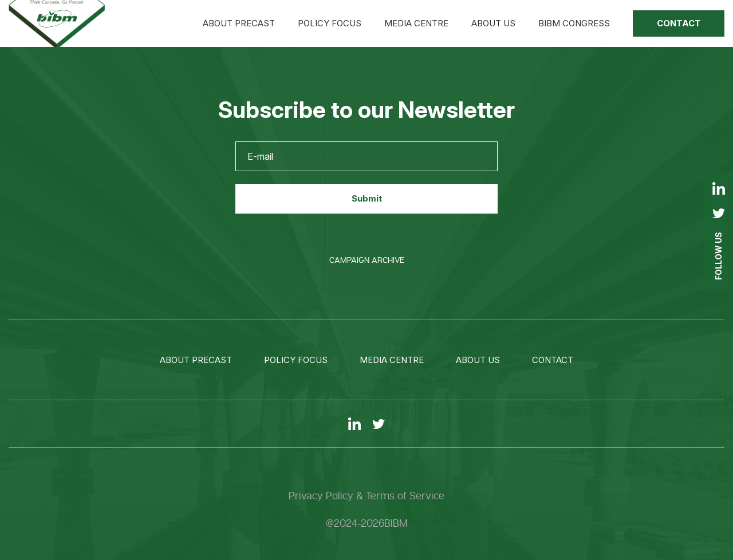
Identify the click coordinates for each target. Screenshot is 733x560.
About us (493, 23)
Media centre (416, 23)
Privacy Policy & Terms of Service (366, 496)
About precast (239, 23)
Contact (679, 23)
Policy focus (330, 23)
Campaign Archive (367, 260)
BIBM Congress (574, 23)
